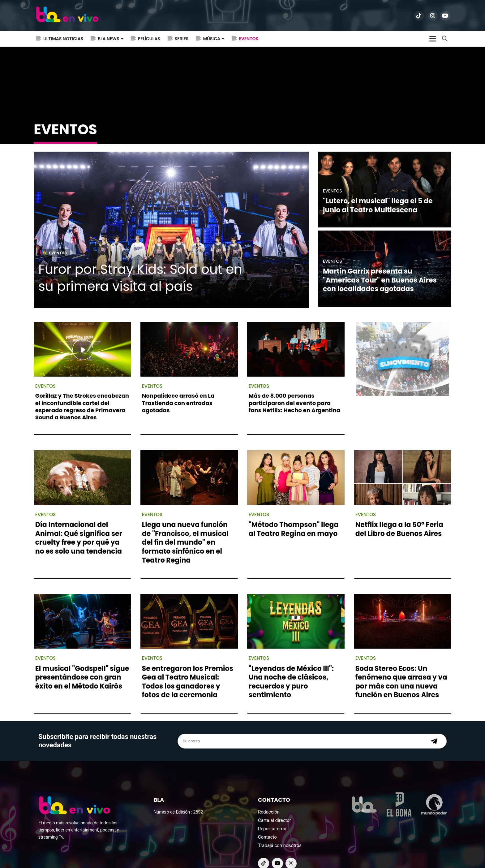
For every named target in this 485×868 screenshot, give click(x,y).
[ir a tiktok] (419, 16)
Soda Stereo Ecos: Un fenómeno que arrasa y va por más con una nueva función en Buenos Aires (401, 669)
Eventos (249, 39)
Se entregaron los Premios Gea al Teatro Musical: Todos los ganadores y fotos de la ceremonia (188, 669)
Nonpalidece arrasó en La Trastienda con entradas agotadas (178, 391)
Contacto (267, 825)
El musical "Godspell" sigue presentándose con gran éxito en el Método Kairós (82, 665)
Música (214, 39)
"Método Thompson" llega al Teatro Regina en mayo (294, 517)
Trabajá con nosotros (280, 833)
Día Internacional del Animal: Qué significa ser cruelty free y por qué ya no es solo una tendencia (79, 526)
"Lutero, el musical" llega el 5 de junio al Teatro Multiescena (378, 193)
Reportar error (272, 817)
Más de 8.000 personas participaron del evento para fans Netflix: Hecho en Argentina (294, 391)
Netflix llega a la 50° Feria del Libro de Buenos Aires (399, 517)
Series (182, 39)
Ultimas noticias (63, 39)
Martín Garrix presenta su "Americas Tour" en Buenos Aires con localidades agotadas (380, 268)
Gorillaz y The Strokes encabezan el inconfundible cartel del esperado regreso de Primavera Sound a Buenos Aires (82, 394)
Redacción (269, 800)
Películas (149, 39)
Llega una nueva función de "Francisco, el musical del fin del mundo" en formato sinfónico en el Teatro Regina (185, 530)
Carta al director (275, 808)
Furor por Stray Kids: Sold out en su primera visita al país (140, 266)
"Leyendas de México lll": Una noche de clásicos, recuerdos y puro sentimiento (291, 669)
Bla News (111, 39)
